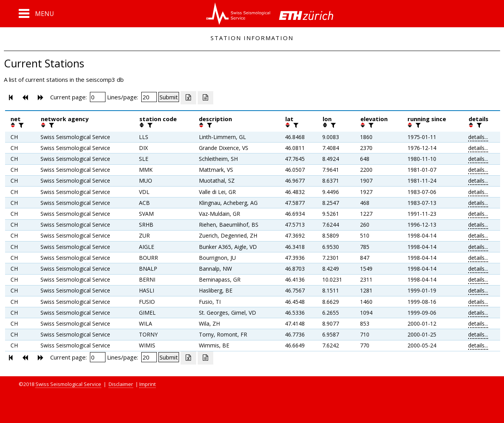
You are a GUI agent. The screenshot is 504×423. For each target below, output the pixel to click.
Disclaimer (121, 384)
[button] (36, 14)
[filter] (20, 125)
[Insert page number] (98, 97)
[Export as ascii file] (205, 98)
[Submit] (169, 97)
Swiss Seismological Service (68, 384)
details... (478, 137)
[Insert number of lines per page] (149, 97)
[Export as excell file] (188, 98)
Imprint (148, 384)
